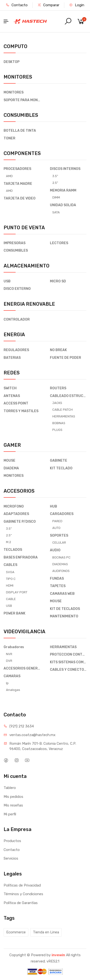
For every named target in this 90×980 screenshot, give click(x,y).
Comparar (48, 5)
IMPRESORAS (15, 243)
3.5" (55, 176)
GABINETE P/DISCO (20, 522)
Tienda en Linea (46, 932)
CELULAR (59, 543)
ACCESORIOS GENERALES (22, 668)
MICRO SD (58, 281)
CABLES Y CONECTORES (68, 670)
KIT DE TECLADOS (65, 609)
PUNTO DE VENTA (24, 228)
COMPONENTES (22, 153)
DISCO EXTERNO (17, 289)
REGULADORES (16, 350)
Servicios (11, 858)
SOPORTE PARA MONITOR (22, 100)
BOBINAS (59, 423)
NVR (9, 654)
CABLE (11, 599)
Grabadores (14, 647)
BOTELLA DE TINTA (20, 131)
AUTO (56, 528)
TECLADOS (13, 550)
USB (7, 281)
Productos (12, 841)
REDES (12, 373)
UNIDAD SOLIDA (63, 205)
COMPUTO (15, 46)
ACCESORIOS (19, 491)
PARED (57, 521)
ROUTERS (58, 388)
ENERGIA (14, 335)
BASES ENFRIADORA (21, 557)
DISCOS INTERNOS (65, 169)
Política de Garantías (21, 903)
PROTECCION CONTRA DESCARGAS (68, 654)
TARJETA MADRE (18, 184)
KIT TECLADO (61, 468)
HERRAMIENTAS (64, 416)
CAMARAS (12, 676)
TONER (9, 138)
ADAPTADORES (16, 514)
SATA (56, 212)
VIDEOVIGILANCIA (24, 632)
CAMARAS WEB (62, 594)
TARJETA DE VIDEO (20, 198)
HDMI (10, 586)
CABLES (10, 565)
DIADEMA (11, 468)
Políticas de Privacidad (22, 885)
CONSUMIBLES (21, 115)
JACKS (57, 403)
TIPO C (11, 579)
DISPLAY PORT (17, 592)
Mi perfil (10, 814)
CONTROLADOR (17, 319)
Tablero (10, 788)
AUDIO (55, 550)
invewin (58, 955)
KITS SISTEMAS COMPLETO (68, 662)
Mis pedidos (13, 797)
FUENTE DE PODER (66, 358)
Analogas (13, 690)
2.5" (55, 183)
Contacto (17, 5)
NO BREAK (58, 350)
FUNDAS (57, 579)
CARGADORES (62, 514)
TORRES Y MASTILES (21, 411)
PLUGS (57, 430)
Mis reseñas (13, 805)
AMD (9, 176)
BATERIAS (12, 358)
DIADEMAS (60, 564)
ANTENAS (12, 396)
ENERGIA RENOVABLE (29, 304)
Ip (7, 683)
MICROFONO (14, 506)
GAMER (12, 445)
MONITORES (18, 77)
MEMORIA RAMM (63, 190)
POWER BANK (15, 613)
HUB (54, 506)
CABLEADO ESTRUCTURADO (68, 396)
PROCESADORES (17, 169)
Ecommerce (16, 932)
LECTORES (59, 243)
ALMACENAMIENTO (27, 266)
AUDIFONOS (61, 571)
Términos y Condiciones (23, 894)
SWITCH (10, 388)
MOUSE (9, 461)
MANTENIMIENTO (64, 616)
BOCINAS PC (61, 557)
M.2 (9, 542)
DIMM (56, 197)
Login (77, 5)
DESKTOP (12, 62)
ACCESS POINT (16, 403)
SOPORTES (59, 536)
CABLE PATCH (63, 410)
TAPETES (58, 586)
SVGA (10, 572)
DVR (9, 661)
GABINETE (59, 461)
